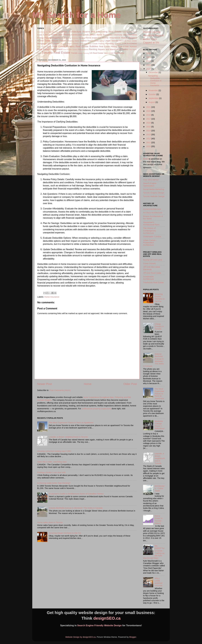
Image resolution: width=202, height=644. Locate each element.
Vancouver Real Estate (114, 53)
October (153, 94)
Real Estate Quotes (70, 50)
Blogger (133, 637)
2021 (149, 107)
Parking (101, 44)
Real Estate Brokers (63, 46)
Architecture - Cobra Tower (160, 488)
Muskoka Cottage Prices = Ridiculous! (160, 425)
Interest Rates (86, 41)
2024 (149, 61)
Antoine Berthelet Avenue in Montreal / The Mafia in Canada (76, 508)
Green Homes (149, 263)
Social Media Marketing (154, 189)
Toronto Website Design (154, 196)
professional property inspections (96, 409)
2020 (149, 111)
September (154, 98)
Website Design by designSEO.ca (81, 637)
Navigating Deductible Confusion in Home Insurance (155, 81)
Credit (86, 35)
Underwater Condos (152, 237)
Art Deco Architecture (153, 213)
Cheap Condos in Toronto (159, 326)
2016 (149, 123)
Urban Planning (83, 53)
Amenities (63, 32)
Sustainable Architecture (148, 278)
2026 (149, 53)
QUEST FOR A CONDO (126, 44)
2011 (149, 142)
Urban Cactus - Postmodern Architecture (150, 243)
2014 (149, 131)
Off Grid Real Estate (152, 273)
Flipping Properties (53, 38)
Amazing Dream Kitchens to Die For (65, 533)
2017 (149, 119)
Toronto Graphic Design (154, 193)
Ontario (76, 44)
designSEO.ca (107, 618)
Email (146, 159)
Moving (50, 44)
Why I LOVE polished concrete (159, 582)
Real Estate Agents (44, 47)
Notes (57, 44)
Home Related (129, 38)
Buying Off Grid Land (152, 260)
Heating (82, 38)
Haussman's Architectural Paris (151, 223)
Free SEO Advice (151, 180)
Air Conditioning (52, 32)
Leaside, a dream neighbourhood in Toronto (68, 437)
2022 (149, 69)
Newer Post (44, 384)
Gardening (67, 38)
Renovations (83, 49)
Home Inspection (93, 38)
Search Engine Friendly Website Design (100, 625)
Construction (77, 35)
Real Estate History (108, 46)
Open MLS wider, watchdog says (52, 462)
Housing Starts (73, 41)
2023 (149, 65)
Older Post (130, 384)
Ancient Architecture (152, 209)
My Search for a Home (76, 15)
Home (88, 384)
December (154, 72)
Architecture (75, 32)
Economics (108, 35)
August (152, 102)
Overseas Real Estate (89, 44)
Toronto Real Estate (56, 53)
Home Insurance (111, 38)
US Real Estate (96, 53)
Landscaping (99, 41)
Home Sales (44, 41)
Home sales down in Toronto (50, 522)
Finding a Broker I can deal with (51, 472)
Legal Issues (112, 41)
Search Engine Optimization (150, 184)
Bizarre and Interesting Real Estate (102, 32)
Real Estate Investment (50, 49)
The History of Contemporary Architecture (149, 231)
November (154, 90)
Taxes (125, 49)
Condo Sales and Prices (57, 35)
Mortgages (42, 44)
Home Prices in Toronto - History (159, 520)
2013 (149, 135)
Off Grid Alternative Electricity (152, 268)
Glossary (75, 38)
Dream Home (96, 35)
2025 (149, 57)
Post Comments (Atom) (60, 390)
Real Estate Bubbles (87, 46)
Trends (74, 53)
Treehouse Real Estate (153, 282)
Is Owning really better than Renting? (54, 483)
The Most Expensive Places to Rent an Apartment (71, 423)
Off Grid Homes (66, 44)
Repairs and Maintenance (110, 49)
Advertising (41, 32)
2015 (149, 127)
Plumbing (109, 44)
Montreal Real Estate (128, 41)
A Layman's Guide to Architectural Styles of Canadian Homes (76, 494)
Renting (93, 49)
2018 (149, 115)
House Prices (59, 41)
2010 (149, 146)
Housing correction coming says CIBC (54, 451)
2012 (149, 139)
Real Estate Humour (127, 46)
